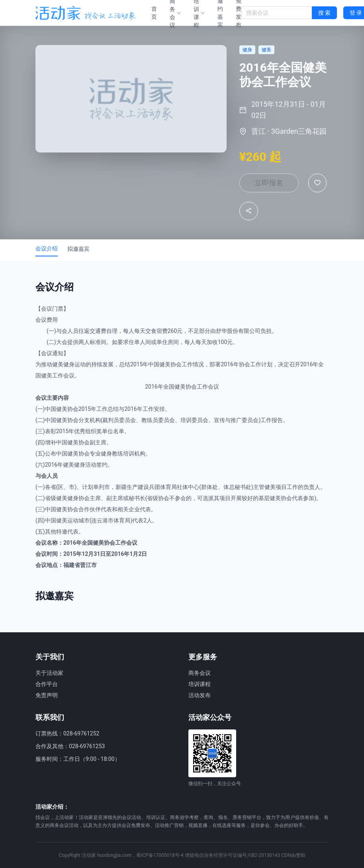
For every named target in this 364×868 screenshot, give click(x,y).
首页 (154, 13)
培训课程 (200, 684)
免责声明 (47, 695)
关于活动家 (49, 673)
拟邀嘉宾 (78, 250)
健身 (69, 366)
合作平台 (47, 684)
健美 (58, 366)
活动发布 (200, 695)
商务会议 (200, 673)
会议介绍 (47, 250)
